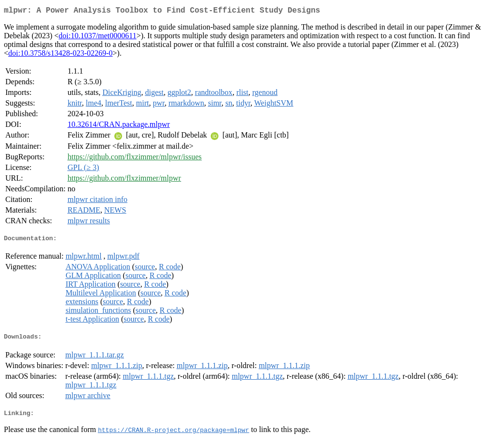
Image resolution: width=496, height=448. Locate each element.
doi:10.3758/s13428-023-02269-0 (61, 55)
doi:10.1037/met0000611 (98, 38)
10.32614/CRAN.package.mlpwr (118, 126)
